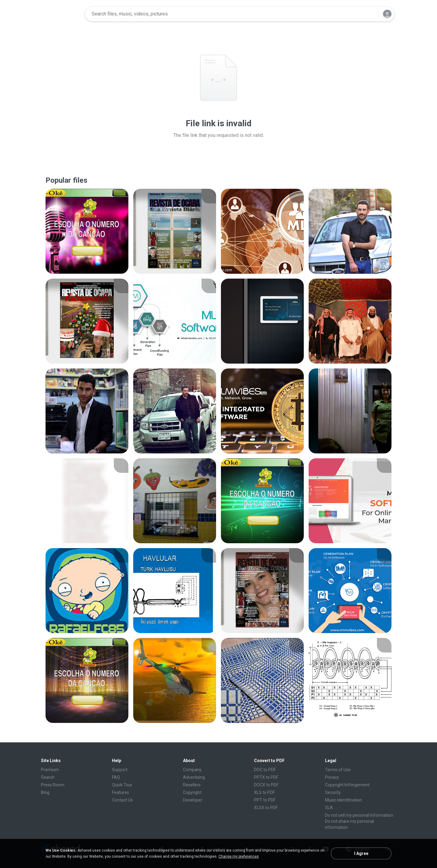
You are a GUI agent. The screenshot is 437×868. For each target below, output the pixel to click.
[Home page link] (61, 14)
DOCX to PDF (266, 785)
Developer (193, 800)
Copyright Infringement (347, 785)
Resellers (192, 785)
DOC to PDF (265, 770)
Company (192, 770)
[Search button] (370, 14)
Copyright (192, 792)
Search (48, 777)
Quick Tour (122, 785)
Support (120, 770)
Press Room (53, 785)
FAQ (116, 777)
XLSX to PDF (266, 808)
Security (333, 792)
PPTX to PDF (266, 777)
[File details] (87, 231)
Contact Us (122, 800)
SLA (329, 808)
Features (120, 792)
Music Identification (344, 800)
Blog (45, 792)
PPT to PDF (265, 800)
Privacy (332, 777)
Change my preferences (239, 856)
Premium (50, 770)
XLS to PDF (264, 792)
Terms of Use (338, 770)
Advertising (194, 777)
